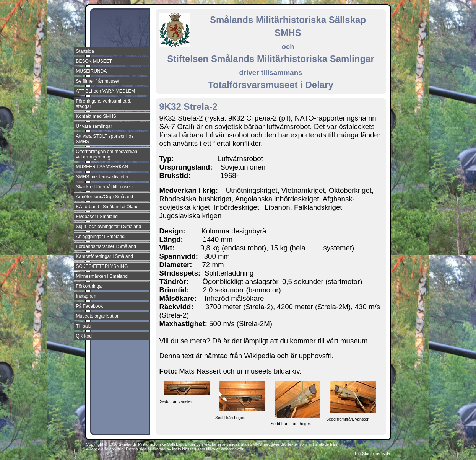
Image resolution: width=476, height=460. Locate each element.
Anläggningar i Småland (100, 237)
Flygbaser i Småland (97, 217)
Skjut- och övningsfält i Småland (109, 227)
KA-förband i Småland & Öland (107, 207)
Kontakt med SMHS (96, 116)
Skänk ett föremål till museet (105, 187)
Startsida (85, 51)
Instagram (86, 296)
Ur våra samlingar (94, 126)
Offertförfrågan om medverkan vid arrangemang (107, 154)
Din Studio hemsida (372, 453)
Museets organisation (98, 316)
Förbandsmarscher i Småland (106, 246)
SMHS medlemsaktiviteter (102, 177)
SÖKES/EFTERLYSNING (102, 266)
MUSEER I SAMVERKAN (102, 167)
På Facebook (90, 306)
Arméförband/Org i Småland (105, 197)
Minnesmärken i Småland (102, 276)
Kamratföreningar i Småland (105, 256)
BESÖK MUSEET (94, 61)
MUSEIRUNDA (92, 71)
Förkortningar (90, 286)
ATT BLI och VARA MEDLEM (106, 91)
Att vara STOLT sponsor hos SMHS (105, 139)
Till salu (84, 326)
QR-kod (84, 336)
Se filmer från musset (98, 81)
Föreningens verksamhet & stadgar (103, 104)
